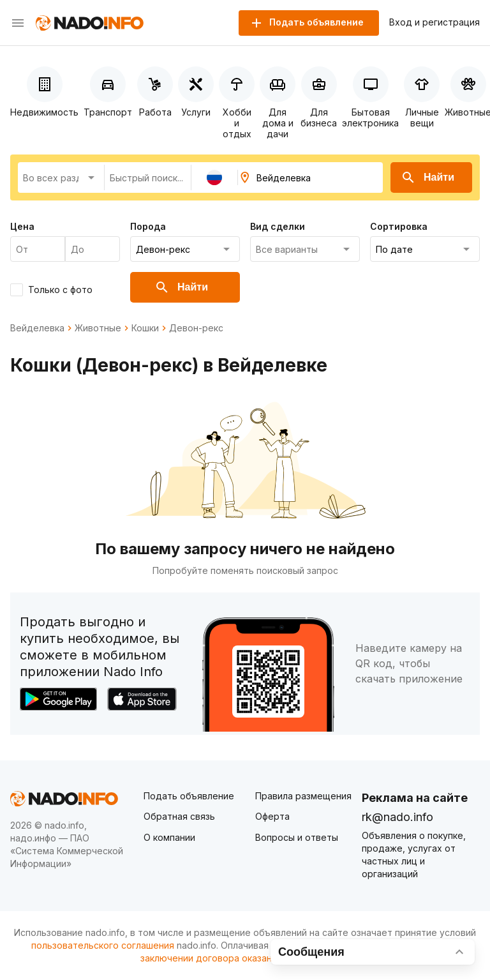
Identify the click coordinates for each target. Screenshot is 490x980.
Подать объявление (189, 796)
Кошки (145, 328)
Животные (98, 328)
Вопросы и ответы (297, 837)
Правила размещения (303, 796)
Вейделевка (37, 328)
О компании (169, 837)
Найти (427, 177)
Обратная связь (179, 816)
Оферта (272, 816)
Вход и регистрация (434, 22)
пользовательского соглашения (103, 945)
